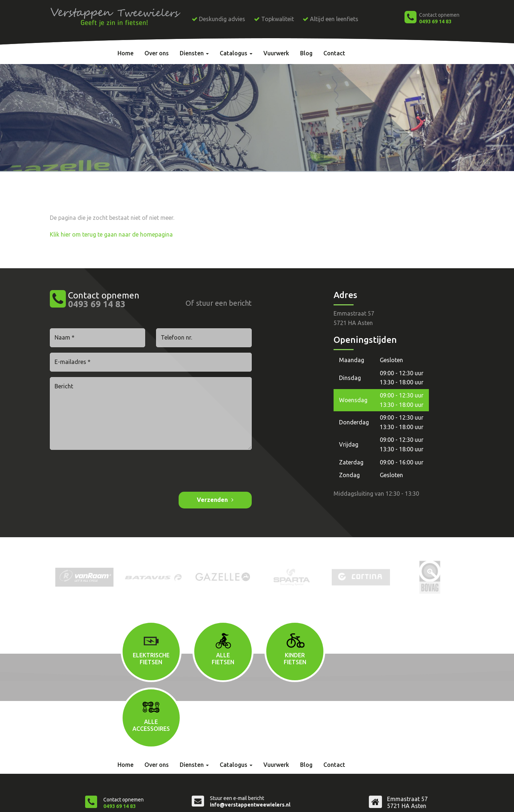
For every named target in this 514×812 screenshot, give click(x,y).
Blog (306, 53)
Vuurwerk (276, 53)
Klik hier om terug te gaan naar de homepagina (111, 234)
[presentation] (105, 472)
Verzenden (212, 499)
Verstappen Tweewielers (119, 800)
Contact (334, 53)
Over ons (157, 53)
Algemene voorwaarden (178, 800)
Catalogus (236, 53)
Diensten (194, 53)
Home (125, 53)
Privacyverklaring (228, 800)
